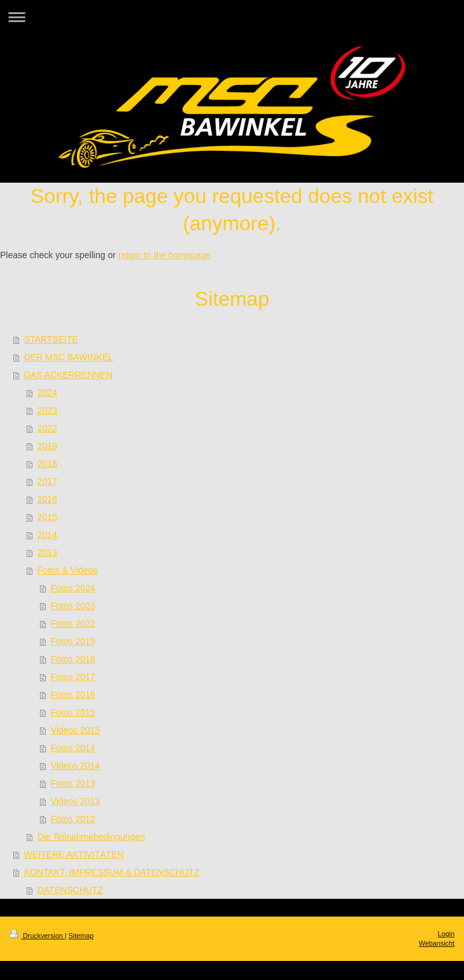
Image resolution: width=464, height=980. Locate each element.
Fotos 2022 (73, 624)
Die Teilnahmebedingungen (91, 837)
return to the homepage (164, 255)
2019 (47, 446)
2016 (47, 499)
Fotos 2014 (73, 748)
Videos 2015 (76, 730)
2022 (47, 428)
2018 (47, 464)
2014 (47, 535)
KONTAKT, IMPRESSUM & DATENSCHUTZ (112, 872)
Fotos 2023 (73, 606)
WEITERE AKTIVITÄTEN (74, 854)
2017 (47, 481)
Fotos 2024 (73, 588)
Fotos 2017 (73, 677)
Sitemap (81, 936)
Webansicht (437, 943)
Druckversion (37, 936)
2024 (47, 393)
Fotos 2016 (73, 695)
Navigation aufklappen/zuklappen (232, 17)
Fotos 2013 (73, 783)
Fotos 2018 (73, 659)
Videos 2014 (76, 766)
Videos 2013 (76, 801)
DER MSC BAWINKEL (69, 357)
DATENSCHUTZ (70, 890)
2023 (47, 410)
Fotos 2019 (73, 641)
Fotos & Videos (68, 570)
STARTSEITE (51, 339)
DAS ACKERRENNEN (68, 375)
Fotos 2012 (73, 819)
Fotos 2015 (73, 712)
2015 (47, 517)
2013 (47, 552)
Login (446, 934)
